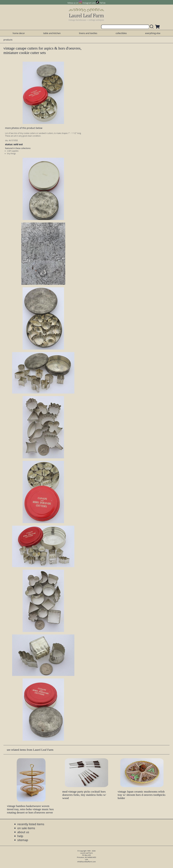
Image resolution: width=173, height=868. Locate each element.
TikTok (103, 3)
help (20, 836)
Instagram (87, 3)
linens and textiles (88, 33)
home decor (19, 33)
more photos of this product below (24, 128)
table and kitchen (52, 33)
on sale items (26, 828)
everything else (153, 33)
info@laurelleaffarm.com (86, 862)
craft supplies (13, 151)
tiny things (11, 154)
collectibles (121, 33)
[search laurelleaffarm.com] (152, 27)
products (8, 40)
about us (23, 832)
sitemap (23, 840)
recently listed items (31, 824)
